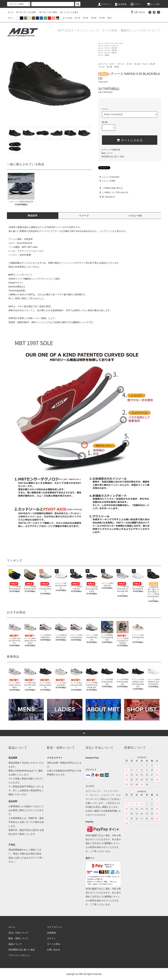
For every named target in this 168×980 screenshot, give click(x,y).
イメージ (84, 216)
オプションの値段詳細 (111, 150)
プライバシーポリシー (20, 955)
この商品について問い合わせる (113, 192)
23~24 (86, 18)
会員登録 (121, 4)
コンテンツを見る (69, 12)
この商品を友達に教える (110, 188)
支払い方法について (18, 933)
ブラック (115, 46)
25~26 (94, 18)
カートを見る (54, 944)
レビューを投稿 (107, 181)
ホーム (11, 12)
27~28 (102, 18)
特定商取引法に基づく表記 (113, 157)
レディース (109, 43)
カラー (107, 46)
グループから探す (48, 12)
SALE (107, 55)
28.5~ (110, 18)
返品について (107, 153)
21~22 (77, 18)
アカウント (104, 4)
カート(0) (153, 4)
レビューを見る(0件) (109, 177)
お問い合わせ (137, 12)
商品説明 (33, 216)
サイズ (107, 48)
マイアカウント (55, 927)
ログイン (136, 4)
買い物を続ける (107, 197)
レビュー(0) (135, 216)
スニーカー (119, 43)
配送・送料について (18, 938)
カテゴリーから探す (26, 12)
